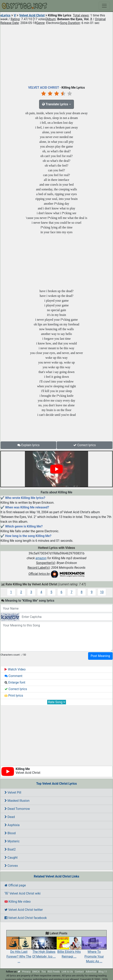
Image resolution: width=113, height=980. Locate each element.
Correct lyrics (85, 445)
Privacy (26, 972)
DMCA (36, 972)
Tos (44, 972)
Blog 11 (103, 972)
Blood (10, 833)
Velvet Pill (13, 793)
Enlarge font (15, 682)
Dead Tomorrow (17, 809)
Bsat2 (10, 849)
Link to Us (67, 972)
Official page (15, 885)
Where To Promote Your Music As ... (94, 952)
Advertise (91, 972)
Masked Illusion (17, 801)
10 (102, 592)
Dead (10, 817)
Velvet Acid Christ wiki (23, 893)
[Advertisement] (56, 54)
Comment (13, 676)
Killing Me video (18, 902)
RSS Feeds (54, 972)
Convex (11, 866)
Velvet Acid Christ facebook (26, 918)
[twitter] (19, 972)
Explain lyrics (29, 445)
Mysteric (12, 841)
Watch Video (15, 669)
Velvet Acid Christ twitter (24, 910)
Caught (11, 858)
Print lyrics (14, 696)
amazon (41, 558)
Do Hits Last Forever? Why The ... (19, 952)
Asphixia (12, 825)
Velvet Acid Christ (32, 15)
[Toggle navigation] (104, 6)
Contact (79, 972)
